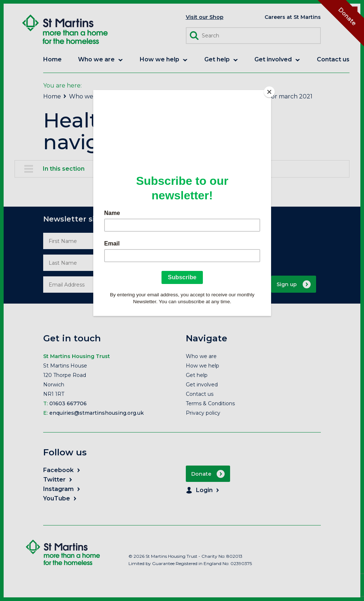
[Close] (269, 92)
